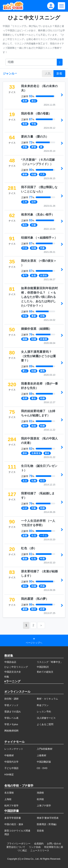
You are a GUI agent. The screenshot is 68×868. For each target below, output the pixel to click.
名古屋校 (9, 793)
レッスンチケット (14, 749)
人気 (48, 74)
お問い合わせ (54, 844)
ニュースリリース (40, 850)
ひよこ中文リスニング (16, 667)
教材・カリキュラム (47, 699)
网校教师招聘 (11, 731)
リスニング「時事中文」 (50, 662)
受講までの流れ (13, 712)
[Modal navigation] (61, 6)
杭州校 (40, 799)
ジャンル (9, 74)
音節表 (40, 831)
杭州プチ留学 (11, 806)
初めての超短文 (45, 672)
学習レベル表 (11, 718)
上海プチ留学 (44, 806)
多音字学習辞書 (13, 818)
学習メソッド (11, 705)
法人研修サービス (46, 718)
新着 (59, 74)
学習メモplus (11, 724)
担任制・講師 (11, 699)
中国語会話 (10, 662)
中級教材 (9, 755)
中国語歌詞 (43, 667)
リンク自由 (35, 847)
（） (36, 113)
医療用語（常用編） (47, 824)
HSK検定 (9, 774)
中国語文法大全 (13, 672)
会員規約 (39, 844)
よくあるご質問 (45, 724)
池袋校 (40, 793)
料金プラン (43, 705)
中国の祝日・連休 (14, 824)
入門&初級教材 (45, 749)
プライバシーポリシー (19, 844)
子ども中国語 (11, 768)
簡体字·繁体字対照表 (48, 818)
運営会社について (16, 847)
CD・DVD (42, 768)
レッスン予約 (44, 712)
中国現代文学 (11, 762)
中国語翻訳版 (44, 762)
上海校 (8, 799)
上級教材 (42, 755)
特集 (7, 677)
